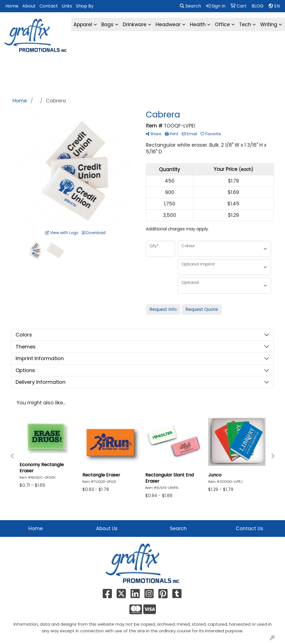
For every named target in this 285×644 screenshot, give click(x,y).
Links (67, 6)
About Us (107, 529)
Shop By (85, 6)
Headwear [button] (168, 24)
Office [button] (222, 24)
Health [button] (198, 24)
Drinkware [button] (135, 24)
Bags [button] (107, 24)
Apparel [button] (83, 24)
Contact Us (250, 529)
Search (190, 6)
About (29, 6)
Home (12, 6)
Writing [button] (269, 24)
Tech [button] (245, 24)
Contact (49, 6)
